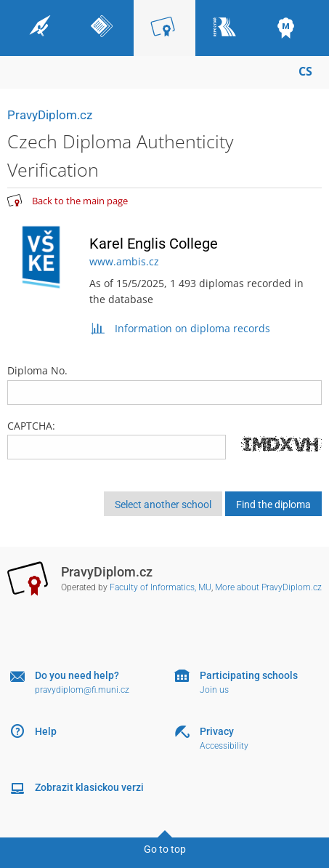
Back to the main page (80, 201)
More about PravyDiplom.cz (268, 587)
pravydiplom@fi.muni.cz (82, 690)
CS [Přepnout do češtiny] (305, 71)
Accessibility (224, 746)
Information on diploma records (180, 328)
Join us (214, 690)
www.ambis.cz (124, 261)
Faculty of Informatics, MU (161, 587)
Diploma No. (164, 384)
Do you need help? (77, 675)
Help (46, 731)
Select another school (163, 505)
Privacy (217, 731)
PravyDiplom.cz (50, 115)
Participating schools (249, 675)
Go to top (165, 849)
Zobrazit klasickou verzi (89, 787)
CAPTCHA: (31, 426)
